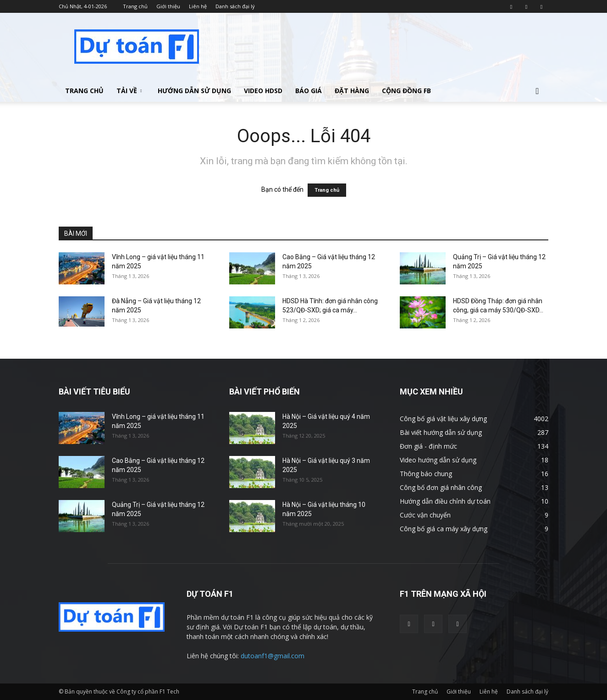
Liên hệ (198, 6)
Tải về (129, 91)
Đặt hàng (352, 91)
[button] (537, 92)
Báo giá (309, 91)
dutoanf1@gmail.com (273, 656)
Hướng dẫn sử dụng (194, 91)
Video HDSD (263, 91)
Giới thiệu (168, 6)
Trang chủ (135, 6)
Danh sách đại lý (235, 6)
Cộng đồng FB (406, 91)
